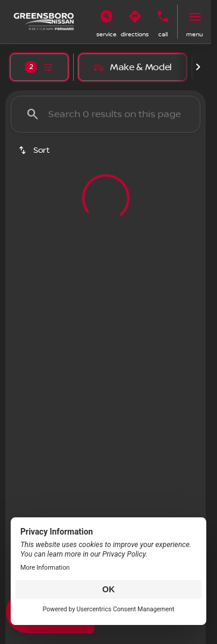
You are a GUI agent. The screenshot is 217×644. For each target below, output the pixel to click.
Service (106, 34)
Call (163, 34)
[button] (106, 22)
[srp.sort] (35, 150)
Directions (135, 34)
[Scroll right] (198, 67)
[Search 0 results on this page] (106, 114)
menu (194, 34)
